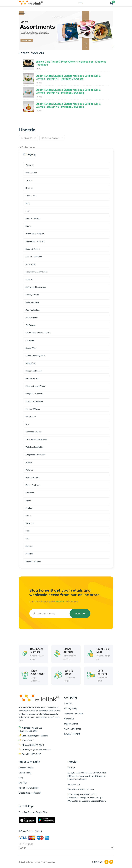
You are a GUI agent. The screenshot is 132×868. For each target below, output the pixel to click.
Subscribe (80, 613)
